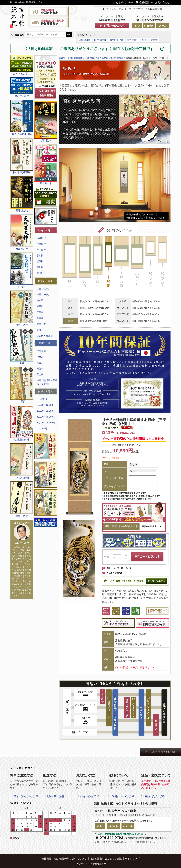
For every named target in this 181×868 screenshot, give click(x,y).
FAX (137, 26)
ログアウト (139, 9)
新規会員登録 (155, 9)
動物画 (40, 318)
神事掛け (41, 244)
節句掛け (41, 267)
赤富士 (154, 40)
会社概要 (144, 2)
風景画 (40, 306)
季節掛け (41, 255)
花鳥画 (40, 312)
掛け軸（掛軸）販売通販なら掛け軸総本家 (79, 58)
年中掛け (41, 250)
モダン (40, 330)
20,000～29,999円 (46, 411)
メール (163, 26)
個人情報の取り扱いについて (70, 859)
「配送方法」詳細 (54, 796)
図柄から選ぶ (108, 58)
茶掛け (40, 273)
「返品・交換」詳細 (154, 796)
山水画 (40, 300)
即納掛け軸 (85, 40)
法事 (145, 40)
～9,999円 (42, 399)
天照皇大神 (133, 40)
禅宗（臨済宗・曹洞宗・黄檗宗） (47, 382)
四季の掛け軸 (116, 40)
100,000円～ (43, 429)
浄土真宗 (41, 351)
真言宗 (40, 363)
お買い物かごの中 (114, 26)
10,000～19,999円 (46, 405)
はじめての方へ (125, 2)
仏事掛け (41, 238)
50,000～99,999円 (46, 423)
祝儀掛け (41, 261)
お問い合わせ (162, 2)
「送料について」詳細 (122, 796)
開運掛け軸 (100, 40)
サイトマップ (132, 859)
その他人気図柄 (45, 336)
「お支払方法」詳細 (88, 796)
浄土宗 (40, 357)
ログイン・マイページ (119, 9)
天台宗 (40, 374)
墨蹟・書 (41, 324)
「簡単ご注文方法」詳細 (25, 796)
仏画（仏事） (43, 289)
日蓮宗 (40, 369)
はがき (150, 26)
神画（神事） (43, 294)
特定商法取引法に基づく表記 (106, 859)
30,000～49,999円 (46, 417)
